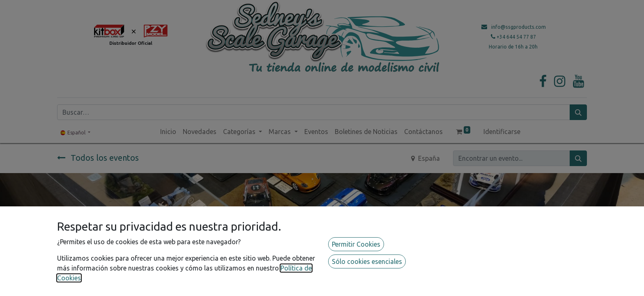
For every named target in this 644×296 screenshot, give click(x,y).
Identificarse (502, 132)
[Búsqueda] (578, 112)
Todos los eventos (98, 158)
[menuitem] (168, 132)
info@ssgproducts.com (519, 27)
